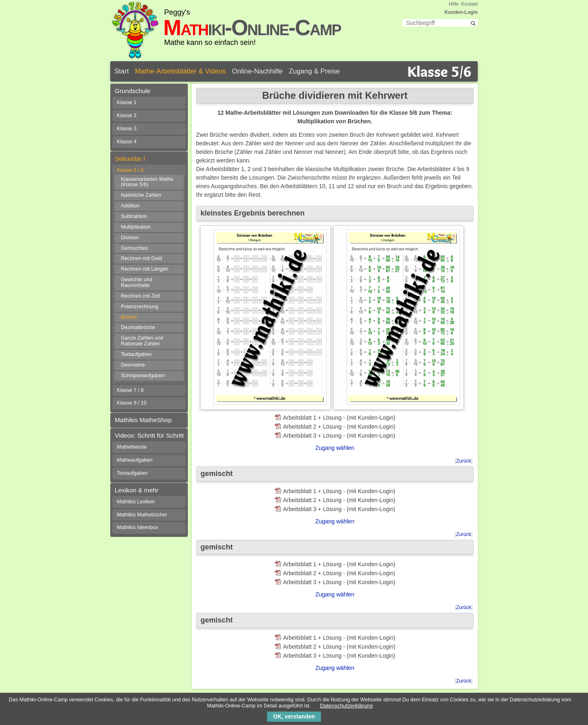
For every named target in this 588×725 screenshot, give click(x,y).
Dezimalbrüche (138, 327)
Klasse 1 (127, 102)
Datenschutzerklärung (346, 706)
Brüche (129, 317)
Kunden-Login (461, 12)
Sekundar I (130, 159)
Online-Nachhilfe (257, 71)
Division (130, 238)
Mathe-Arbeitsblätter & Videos (180, 71)
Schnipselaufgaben (143, 376)
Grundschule (133, 91)
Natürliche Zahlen (141, 195)
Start (121, 71)
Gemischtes (135, 248)
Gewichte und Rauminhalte (137, 282)
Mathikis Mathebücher (142, 515)
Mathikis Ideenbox (138, 527)
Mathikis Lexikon (136, 502)
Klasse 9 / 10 (132, 403)
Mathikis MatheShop (143, 420)
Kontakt (469, 4)
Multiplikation (136, 227)
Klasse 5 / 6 (130, 170)
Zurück (464, 461)
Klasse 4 (127, 142)
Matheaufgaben (135, 460)
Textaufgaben (136, 354)
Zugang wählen (335, 448)
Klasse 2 (127, 116)
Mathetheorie (132, 447)
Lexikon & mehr (137, 490)
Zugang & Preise (314, 71)
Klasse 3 (127, 129)
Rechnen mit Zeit (140, 296)
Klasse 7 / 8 (130, 390)
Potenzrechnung (140, 307)
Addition (130, 206)
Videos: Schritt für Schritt (149, 435)
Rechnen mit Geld (141, 258)
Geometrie (133, 365)
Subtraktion (134, 216)
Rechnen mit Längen (145, 269)
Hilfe (454, 4)
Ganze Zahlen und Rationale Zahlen (142, 341)
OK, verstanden (294, 716)
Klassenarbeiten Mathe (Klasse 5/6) (147, 182)
